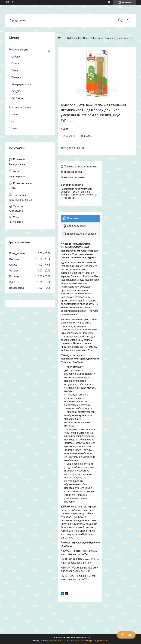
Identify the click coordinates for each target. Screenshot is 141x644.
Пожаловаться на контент (62, 641)
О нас (12, 121)
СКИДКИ (16, 92)
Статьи (13, 128)
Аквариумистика (21, 84)
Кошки (15, 64)
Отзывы (13, 114)
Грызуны (16, 77)
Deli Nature (18, 98)
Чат (126, 635)
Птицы (15, 71)
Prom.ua (86, 637)
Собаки (16, 57)
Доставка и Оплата (20, 107)
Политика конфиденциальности (92, 641)
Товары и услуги (18, 50)
